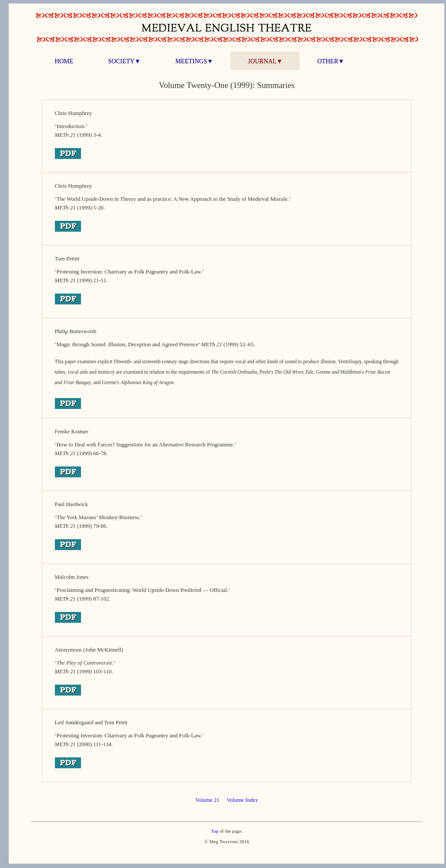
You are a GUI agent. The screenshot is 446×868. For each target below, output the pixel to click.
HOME (64, 61)
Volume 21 (207, 800)
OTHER (331, 61)
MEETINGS (194, 61)
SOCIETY (124, 61)
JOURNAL (265, 61)
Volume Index (242, 800)
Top (215, 831)
